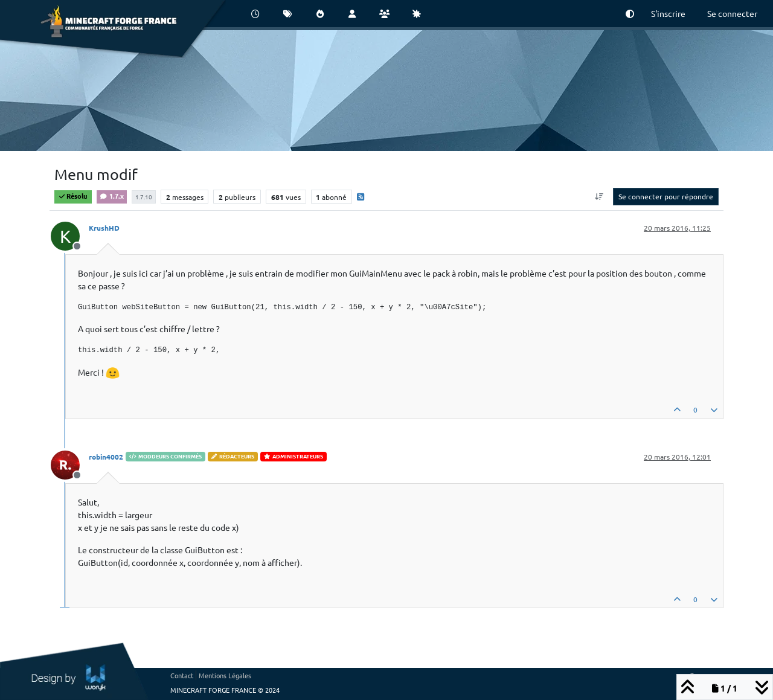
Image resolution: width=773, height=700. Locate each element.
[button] (630, 14)
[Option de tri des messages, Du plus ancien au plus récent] (599, 196)
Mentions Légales (225, 675)
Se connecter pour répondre (666, 196)
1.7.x (112, 196)
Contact (182, 675)
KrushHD (104, 228)
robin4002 (106, 457)
